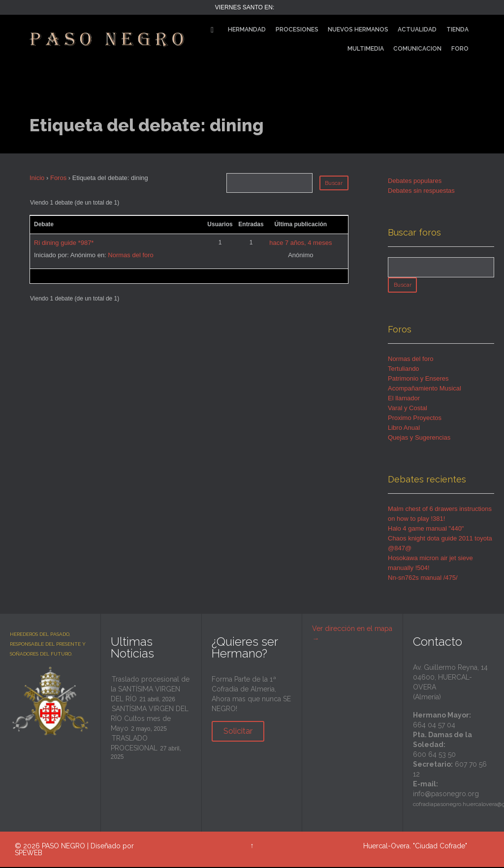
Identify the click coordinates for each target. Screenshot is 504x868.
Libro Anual (404, 429)
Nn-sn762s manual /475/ (423, 579)
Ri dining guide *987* (64, 243)
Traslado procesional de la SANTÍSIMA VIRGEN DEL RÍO (150, 690)
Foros (58, 178)
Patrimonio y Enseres (418, 379)
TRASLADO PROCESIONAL (134, 744)
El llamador (404, 399)
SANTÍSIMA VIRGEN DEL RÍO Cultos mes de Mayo (150, 719)
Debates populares (415, 181)
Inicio (37, 178)
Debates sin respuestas (421, 191)
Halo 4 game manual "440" (426, 529)
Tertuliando (404, 370)
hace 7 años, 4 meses (300, 243)
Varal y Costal (408, 409)
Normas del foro (130, 255)
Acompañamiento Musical (425, 389)
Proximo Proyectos (415, 419)
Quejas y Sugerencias (419, 438)
